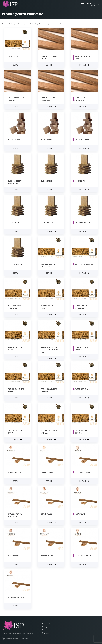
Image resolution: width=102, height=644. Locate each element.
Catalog (12, 24)
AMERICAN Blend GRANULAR (48, 265)
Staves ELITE (80, 514)
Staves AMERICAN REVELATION (15, 515)
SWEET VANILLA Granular (81, 432)
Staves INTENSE (48, 555)
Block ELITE (80, 181)
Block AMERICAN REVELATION (15, 182)
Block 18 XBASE (48, 139)
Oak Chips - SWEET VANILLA (49, 432)
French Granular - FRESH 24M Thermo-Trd (50, 350)
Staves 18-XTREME (82, 472)
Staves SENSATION (16, 597)
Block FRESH (13, 223)
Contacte (46, 633)
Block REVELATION (83, 223)
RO (99, 4)
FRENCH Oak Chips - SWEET (16, 432)
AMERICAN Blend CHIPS (84, 264)
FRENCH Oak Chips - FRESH (16, 390)
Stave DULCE (46, 514)
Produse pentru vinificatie (27, 24)
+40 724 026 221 (88, 3)
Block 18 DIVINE (15, 139)
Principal (45, 627)
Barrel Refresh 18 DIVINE (49, 57)
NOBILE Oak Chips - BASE (49, 307)
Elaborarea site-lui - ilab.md (15, 638)
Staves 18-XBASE (48, 472)
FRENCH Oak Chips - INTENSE (50, 390)
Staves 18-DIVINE (15, 472)
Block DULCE (47, 181)
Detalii (18, 65)
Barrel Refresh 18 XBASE (82, 57)
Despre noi (47, 624)
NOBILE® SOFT (14, 56)
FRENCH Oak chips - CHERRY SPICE (83, 307)
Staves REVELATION (83, 555)
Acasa (4, 24)
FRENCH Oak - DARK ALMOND (16, 349)
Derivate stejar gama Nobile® (50, 24)
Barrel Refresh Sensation (81, 99)
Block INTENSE (47, 223)
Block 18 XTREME (82, 139)
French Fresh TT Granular (82, 349)
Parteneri (46, 630)
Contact (92, 5)
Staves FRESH (14, 555)
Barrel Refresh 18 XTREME (16, 99)
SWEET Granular (82, 389)
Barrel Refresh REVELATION (48, 99)
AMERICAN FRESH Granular (15, 307)
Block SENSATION (15, 264)
